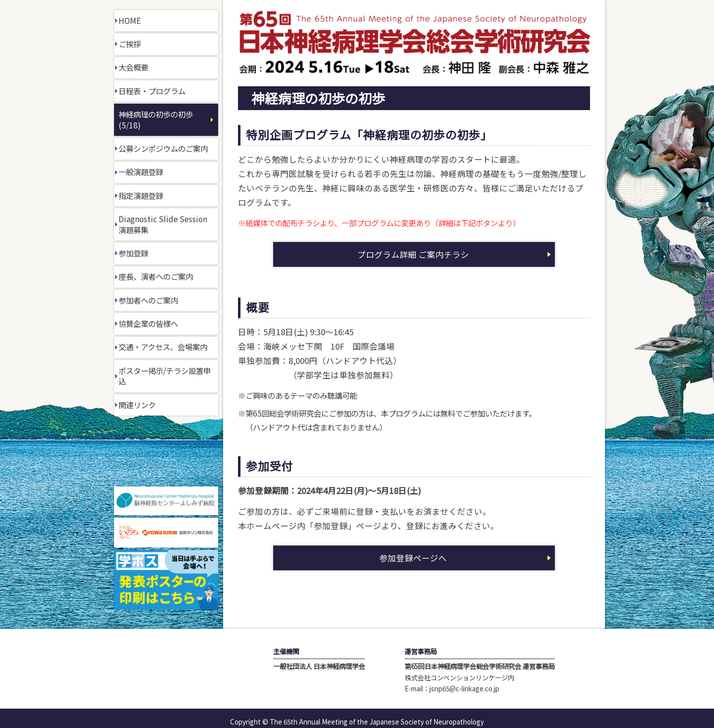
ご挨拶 (130, 44)
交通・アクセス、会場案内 (163, 347)
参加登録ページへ (413, 558)
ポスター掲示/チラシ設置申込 (165, 376)
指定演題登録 (141, 195)
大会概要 (133, 67)
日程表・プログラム (152, 91)
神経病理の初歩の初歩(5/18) (156, 120)
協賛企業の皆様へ (148, 323)
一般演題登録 (141, 172)
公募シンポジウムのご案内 (163, 148)
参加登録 (133, 253)
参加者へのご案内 (148, 300)
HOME (130, 20)
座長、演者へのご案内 (156, 276)
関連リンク (137, 405)
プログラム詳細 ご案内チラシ (413, 254)
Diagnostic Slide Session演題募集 (163, 224)
